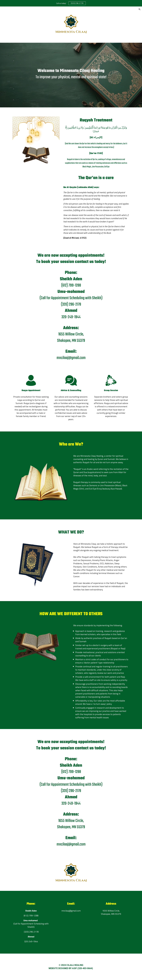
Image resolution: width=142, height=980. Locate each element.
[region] (71, 3)
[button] (140, 9)
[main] (71, 75)
